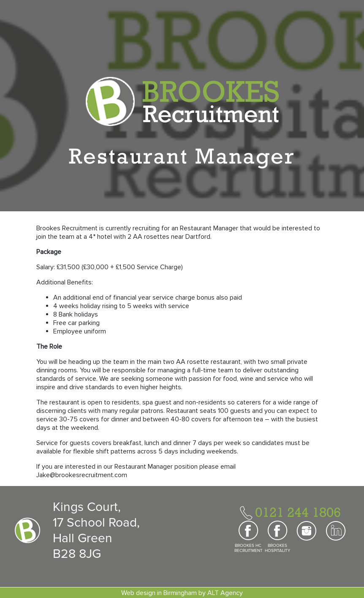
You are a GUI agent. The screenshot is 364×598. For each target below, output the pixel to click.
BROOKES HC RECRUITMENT (248, 548)
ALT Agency (225, 593)
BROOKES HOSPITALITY (277, 548)
